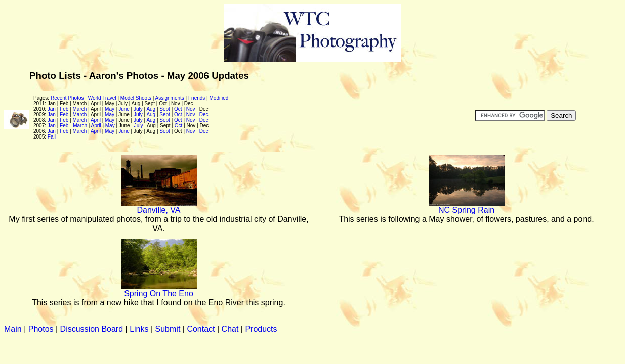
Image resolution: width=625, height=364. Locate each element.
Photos (41, 329)
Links (139, 329)
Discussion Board (92, 329)
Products (261, 329)
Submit (168, 329)
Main (13, 329)
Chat (230, 329)
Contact (201, 329)
